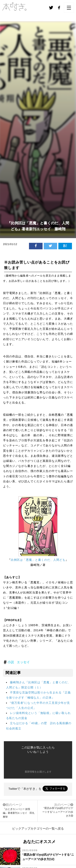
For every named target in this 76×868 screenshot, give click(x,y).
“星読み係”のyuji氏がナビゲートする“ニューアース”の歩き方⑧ (58, 812)
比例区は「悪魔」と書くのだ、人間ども (38, 560)
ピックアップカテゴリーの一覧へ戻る (38, 828)
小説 (11, 662)
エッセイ (23, 662)
